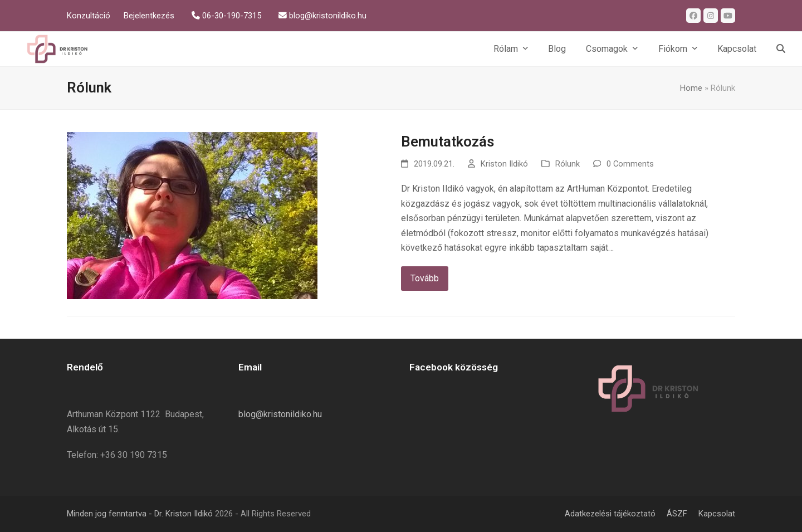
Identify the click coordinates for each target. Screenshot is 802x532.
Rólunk (568, 164)
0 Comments (630, 164)
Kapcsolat (717, 514)
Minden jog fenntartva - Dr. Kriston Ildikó (140, 514)
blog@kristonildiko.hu (280, 414)
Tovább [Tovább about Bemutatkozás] (425, 278)
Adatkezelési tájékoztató (610, 514)
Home (691, 88)
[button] (781, 49)
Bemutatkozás (448, 141)
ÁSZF (677, 514)
